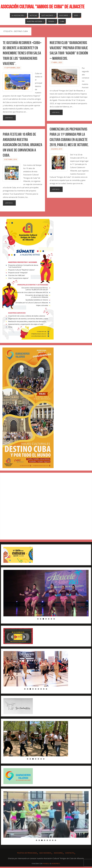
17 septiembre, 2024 (12, 68)
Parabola (46, 864)
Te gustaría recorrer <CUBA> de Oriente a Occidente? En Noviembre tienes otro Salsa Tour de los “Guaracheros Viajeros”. (22, 53)
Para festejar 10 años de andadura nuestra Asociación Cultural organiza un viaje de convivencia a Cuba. (23, 147)
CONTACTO (70, 853)
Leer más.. (9, 118)
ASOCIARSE (58, 853)
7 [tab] (54, 619)
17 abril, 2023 (56, 62)
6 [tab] (51, 619)
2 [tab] (41, 619)
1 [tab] (38, 619)
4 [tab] (46, 619)
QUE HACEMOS (45, 853)
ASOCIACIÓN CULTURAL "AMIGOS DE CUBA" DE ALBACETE (43, 7)
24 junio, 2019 (57, 149)
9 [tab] (46, 689)
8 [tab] (44, 689)
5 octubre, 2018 (11, 162)
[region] (46, 593)
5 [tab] (49, 619)
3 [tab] (43, 619)
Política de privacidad (27, 853)
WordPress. (56, 864)
